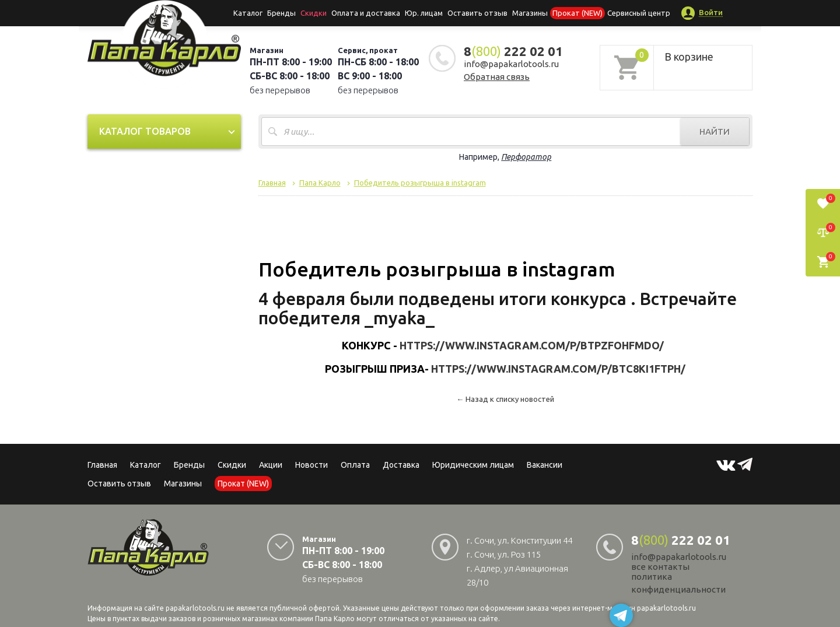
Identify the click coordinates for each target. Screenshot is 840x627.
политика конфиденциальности (678, 583)
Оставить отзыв (477, 13)
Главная (102, 465)
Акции (271, 465)
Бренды (281, 13)
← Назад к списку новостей (505, 399)
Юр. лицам (424, 13)
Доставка (401, 465)
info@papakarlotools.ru (511, 64)
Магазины (183, 484)
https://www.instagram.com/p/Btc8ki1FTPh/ (558, 369)
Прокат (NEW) (577, 13)
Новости (311, 465)
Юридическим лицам (473, 465)
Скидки (232, 465)
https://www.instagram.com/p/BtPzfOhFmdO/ (532, 345)
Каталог (248, 13)
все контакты (660, 567)
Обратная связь (497, 77)
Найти (715, 132)
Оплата (355, 465)
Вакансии (545, 465)
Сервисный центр (639, 13)
